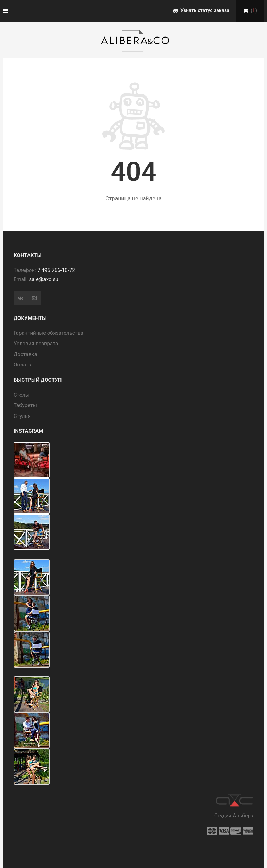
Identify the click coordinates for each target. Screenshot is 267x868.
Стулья (22, 416)
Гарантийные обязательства (48, 333)
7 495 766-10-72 (56, 270)
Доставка (25, 354)
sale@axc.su (44, 279)
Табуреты (25, 405)
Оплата (22, 365)
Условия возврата (36, 344)
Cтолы (21, 395)
